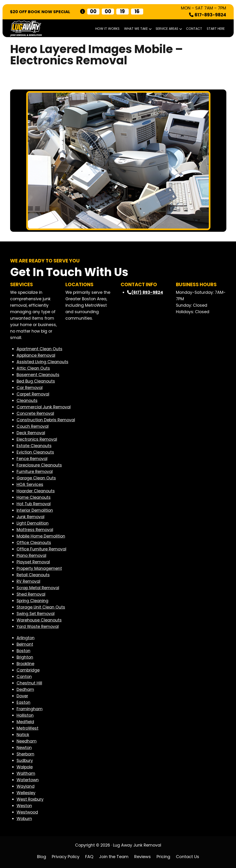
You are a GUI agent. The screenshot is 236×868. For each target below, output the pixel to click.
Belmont (25, 644)
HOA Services (30, 485)
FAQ (89, 857)
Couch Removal (33, 426)
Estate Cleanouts (34, 446)
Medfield (25, 722)
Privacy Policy (66, 857)
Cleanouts (27, 401)
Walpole (25, 767)
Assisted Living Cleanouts (42, 362)
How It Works (107, 29)
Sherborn (25, 754)
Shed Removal (31, 594)
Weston (24, 806)
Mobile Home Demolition (41, 536)
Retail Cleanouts (33, 575)
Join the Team (114, 857)
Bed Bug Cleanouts (36, 381)
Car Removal (30, 388)
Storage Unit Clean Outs (41, 607)
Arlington (26, 638)
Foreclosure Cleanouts (39, 465)
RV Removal (28, 581)
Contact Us (188, 857)
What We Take (138, 29)
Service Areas (169, 29)
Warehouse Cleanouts (39, 620)
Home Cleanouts (34, 497)
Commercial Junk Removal (44, 407)
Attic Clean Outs (33, 368)
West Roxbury (30, 799)
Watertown (28, 780)
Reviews (143, 857)
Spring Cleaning (32, 601)
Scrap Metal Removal (38, 588)
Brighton (25, 657)
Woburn (24, 819)
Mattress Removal (35, 530)
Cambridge (28, 670)
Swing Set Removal (36, 614)
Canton (24, 677)
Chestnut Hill (29, 683)
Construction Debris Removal (46, 420)
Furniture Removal (35, 472)
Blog (42, 857)
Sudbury (25, 761)
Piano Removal (31, 556)
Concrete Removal (35, 413)
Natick (23, 735)
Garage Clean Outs (36, 478)
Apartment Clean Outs (39, 349)
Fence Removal (32, 459)
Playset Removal (33, 562)
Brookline (25, 664)
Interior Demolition (35, 510)
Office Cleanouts (34, 543)
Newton (24, 748)
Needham (27, 741)
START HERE (216, 29)
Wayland (26, 786)
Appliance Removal (36, 355)
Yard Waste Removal (38, 627)
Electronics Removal (37, 439)
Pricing (163, 857)
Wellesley (26, 793)
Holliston (25, 715)
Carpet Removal (33, 394)
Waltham (26, 773)
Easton (23, 702)
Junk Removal (31, 517)
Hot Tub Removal (34, 504)
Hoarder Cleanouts (36, 491)
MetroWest (28, 728)
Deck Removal (31, 433)
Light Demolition (33, 523)
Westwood (27, 812)
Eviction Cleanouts (35, 452)
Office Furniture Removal (41, 549)
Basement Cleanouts (38, 375)
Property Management (39, 568)
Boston (23, 651)
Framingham (30, 709)
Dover (22, 696)
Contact (194, 29)
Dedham (25, 690)
